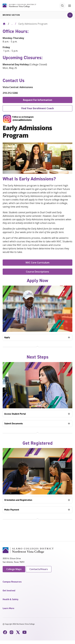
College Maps (14, 569)
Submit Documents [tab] (13, 423)
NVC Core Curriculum (37, 263)
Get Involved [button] (9, 591)
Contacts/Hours (39, 569)
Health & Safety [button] (11, 599)
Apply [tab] (7, 337)
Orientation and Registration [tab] (18, 500)
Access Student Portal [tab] (15, 414)
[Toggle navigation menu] (70, 6)
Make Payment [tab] (12, 510)
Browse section (11, 15)
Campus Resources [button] (12, 582)
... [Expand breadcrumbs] (12, 24)
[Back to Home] (4, 24)
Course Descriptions (37, 272)
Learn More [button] (8, 608)
